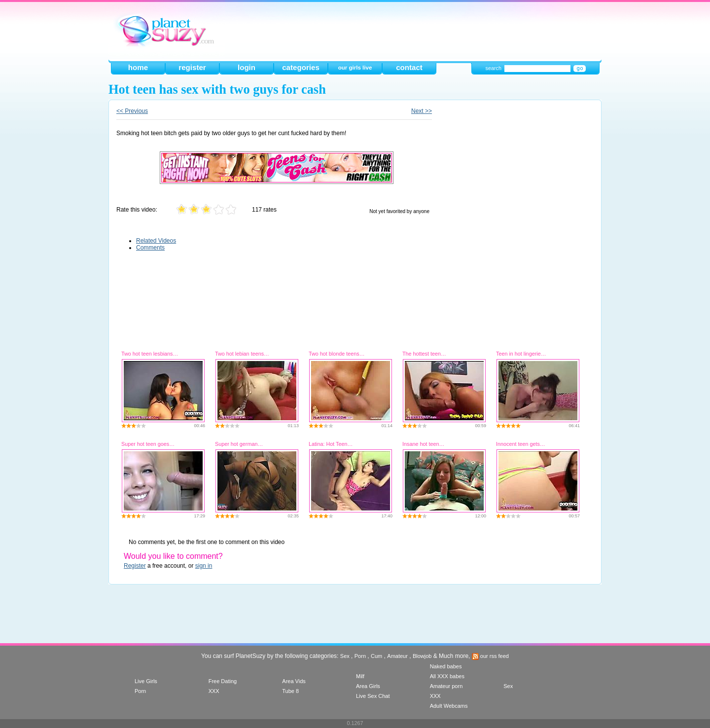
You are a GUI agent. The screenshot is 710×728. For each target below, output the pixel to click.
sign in (204, 566)
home (138, 67)
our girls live (355, 68)
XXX (214, 691)
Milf (360, 676)
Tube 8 (290, 691)
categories (301, 67)
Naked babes (446, 666)
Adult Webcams (449, 706)
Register (135, 566)
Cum (376, 656)
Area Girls (368, 686)
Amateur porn (446, 686)
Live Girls (146, 681)
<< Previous (132, 111)
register (192, 67)
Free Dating (223, 681)
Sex (345, 656)
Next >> (422, 111)
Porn (360, 656)
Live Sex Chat (373, 696)
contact (409, 67)
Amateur (397, 656)
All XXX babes (447, 676)
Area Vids (294, 681)
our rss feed (490, 656)
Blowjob (422, 656)
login (247, 67)
